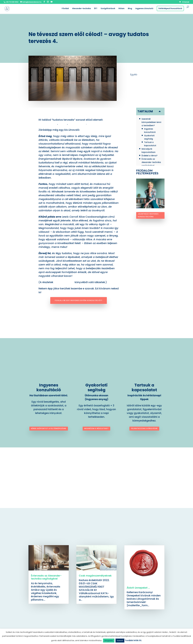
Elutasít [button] (120, 641)
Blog (130, 9)
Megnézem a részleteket (96, 428)
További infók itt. (133, 640)
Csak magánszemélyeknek (95, 576)
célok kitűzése (77, 124)
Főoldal (65, 9)
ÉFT (96, 9)
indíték (63, 124)
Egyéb (134, 74)
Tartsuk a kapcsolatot (144, 387)
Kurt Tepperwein (64, 282)
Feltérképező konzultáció (170, 8)
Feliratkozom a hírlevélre (144, 428)
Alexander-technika (82, 9)
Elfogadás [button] (109, 641)
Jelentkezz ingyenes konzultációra (148, 215)
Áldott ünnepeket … (138, 588)
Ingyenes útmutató (144, 9)
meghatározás (48, 124)
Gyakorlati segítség (96, 387)
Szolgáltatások (108, 9)
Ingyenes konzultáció (49, 387)
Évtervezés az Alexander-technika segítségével (46, 577)
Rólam (122, 9)
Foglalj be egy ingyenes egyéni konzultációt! (79, 300)
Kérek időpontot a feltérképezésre (49, 428)
